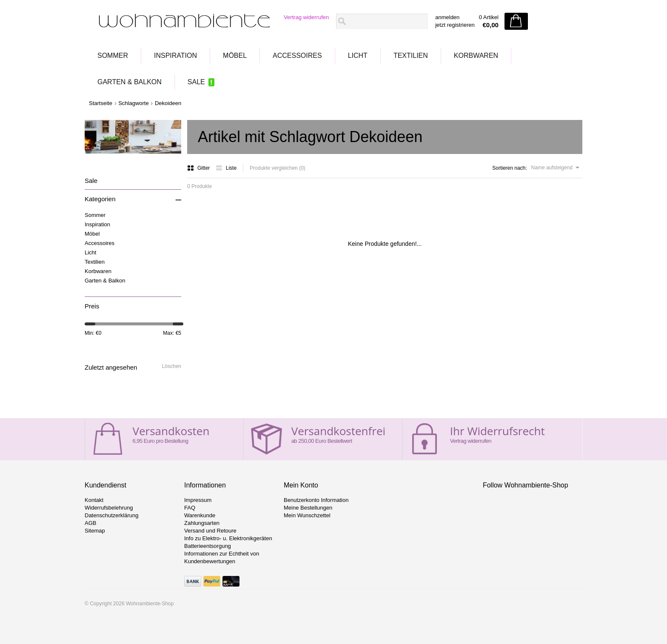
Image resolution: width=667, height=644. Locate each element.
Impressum (198, 500)
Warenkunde (200, 515)
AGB (90, 523)
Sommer (113, 56)
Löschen (172, 366)
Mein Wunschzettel (307, 515)
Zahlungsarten (202, 523)
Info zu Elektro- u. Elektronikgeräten (228, 538)
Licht (358, 56)
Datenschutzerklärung (111, 515)
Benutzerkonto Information (316, 500)
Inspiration (175, 56)
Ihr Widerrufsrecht (497, 431)
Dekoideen (168, 103)
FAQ (190, 508)
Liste (226, 168)
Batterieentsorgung (208, 546)
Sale (196, 82)
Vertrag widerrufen (306, 17)
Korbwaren (476, 56)
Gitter (199, 168)
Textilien (411, 56)
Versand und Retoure (210, 531)
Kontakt (94, 500)
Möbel (235, 56)
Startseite (101, 103)
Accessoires (297, 56)
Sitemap (95, 531)
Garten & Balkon (130, 82)
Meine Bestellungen (308, 508)
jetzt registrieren (455, 25)
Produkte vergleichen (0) (278, 168)
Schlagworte (134, 103)
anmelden (447, 17)
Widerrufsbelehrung (109, 508)
